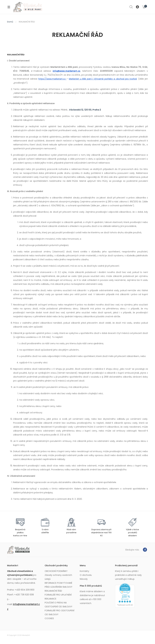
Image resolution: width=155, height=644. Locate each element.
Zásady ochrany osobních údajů (58, 577)
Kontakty (84, 571)
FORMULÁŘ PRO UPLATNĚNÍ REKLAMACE (58, 597)
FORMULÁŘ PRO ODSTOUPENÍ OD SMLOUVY (59, 612)
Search (131, 7)
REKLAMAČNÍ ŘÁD (53, 591)
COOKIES (49, 618)
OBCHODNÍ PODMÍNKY (56, 571)
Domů (10, 22)
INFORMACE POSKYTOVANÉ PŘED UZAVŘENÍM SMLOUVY (59, 585)
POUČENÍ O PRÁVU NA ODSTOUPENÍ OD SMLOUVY (59, 605)
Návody (84, 579)
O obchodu (86, 575)
